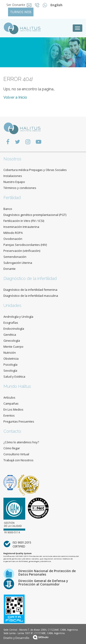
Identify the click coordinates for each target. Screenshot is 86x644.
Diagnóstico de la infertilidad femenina (30, 290)
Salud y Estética (14, 376)
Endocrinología (14, 329)
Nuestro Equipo (14, 182)
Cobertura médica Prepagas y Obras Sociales (35, 170)
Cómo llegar (12, 448)
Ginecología (12, 341)
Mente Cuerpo (13, 347)
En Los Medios (13, 409)
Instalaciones (13, 176)
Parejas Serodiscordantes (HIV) (25, 245)
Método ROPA (13, 233)
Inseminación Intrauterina (21, 227)
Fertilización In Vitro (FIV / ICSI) (24, 221)
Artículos (9, 397)
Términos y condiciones (20, 188)
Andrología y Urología (18, 317)
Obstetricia (11, 359)
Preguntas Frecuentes (19, 421)
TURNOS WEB (21, 12)
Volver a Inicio (15, 97)
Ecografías (11, 323)
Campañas (11, 403)
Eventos (9, 415)
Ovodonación (13, 239)
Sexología (10, 371)
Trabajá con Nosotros (18, 460)
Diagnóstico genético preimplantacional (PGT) (35, 215)
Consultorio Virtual (16, 454)
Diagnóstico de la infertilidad (30, 278)
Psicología (10, 365)
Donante (10, 269)
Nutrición (10, 353)
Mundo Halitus (17, 386)
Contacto (12, 431)
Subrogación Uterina (18, 263)
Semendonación (15, 257)
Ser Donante (16, 5)
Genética (10, 335)
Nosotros (12, 159)
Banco (8, 209)
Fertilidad (12, 198)
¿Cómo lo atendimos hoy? (21, 442)
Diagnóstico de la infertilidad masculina (31, 296)
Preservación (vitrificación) (22, 251)
